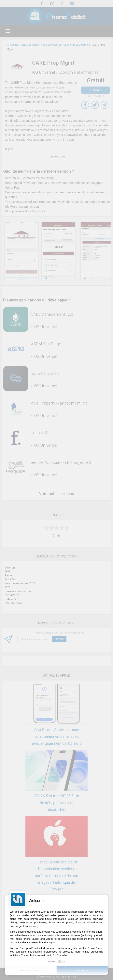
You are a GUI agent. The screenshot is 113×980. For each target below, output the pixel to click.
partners (35, 912)
